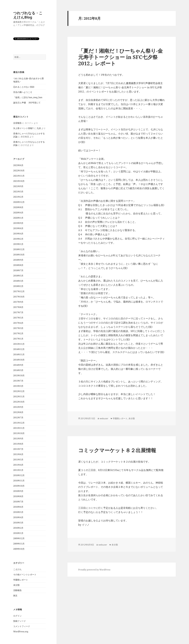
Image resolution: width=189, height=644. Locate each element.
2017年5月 (18, 318)
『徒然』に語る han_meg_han (28, 97)
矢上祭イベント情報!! (23, 128)
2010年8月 (18, 496)
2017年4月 (18, 323)
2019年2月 (18, 239)
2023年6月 (18, 165)
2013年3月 (18, 386)
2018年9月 (18, 260)
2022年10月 (19, 171)
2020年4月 (18, 213)
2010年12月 (19, 475)
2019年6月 (18, 228)
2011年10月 (19, 433)
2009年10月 (19, 549)
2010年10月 (19, 486)
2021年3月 (18, 192)
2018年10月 (19, 255)
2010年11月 (19, 481)
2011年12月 (19, 423)
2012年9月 (18, 407)
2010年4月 (18, 517)
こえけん (17, 569)
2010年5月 (18, 512)
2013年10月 (19, 375)
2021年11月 (19, 176)
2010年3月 (18, 523)
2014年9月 (18, 365)
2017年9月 (18, 302)
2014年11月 (19, 354)
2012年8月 (18, 412)
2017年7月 (18, 312)
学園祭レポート (21, 580)
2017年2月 (18, 333)
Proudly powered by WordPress (94, 570)
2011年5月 (18, 460)
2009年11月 (19, 544)
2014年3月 (18, 370)
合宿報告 (17, 123)
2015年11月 (19, 344)
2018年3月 (18, 281)
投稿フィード (20, 621)
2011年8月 (18, 444)
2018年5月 (18, 276)
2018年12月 (19, 249)
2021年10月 (19, 181)
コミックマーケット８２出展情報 (117, 450)
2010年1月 (18, 533)
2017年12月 (19, 291)
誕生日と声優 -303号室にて (27, 103)
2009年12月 (19, 538)
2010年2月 (18, 528)
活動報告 (17, 590)
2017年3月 (18, 328)
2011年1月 (18, 470)
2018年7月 (18, 270)
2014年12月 (19, 349)
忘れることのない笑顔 (24, 87)
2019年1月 (18, 244)
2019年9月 (18, 223)
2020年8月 (18, 207)
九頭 (39, 128)
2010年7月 (18, 502)
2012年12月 (19, 391)
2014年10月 (19, 360)
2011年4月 (18, 465)
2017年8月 (18, 307)
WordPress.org (21, 632)
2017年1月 (18, 339)
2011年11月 (19, 428)
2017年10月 (19, 297)
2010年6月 (18, 507)
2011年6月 (18, 454)
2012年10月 (19, 402)
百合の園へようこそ (23, 92)
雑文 (15, 596)
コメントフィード (22, 626)
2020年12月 (19, 202)
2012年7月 (18, 418)
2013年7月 (18, 381)
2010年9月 (18, 491)
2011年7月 (18, 449)
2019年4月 (18, 234)
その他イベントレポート (25, 575)
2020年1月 (18, 218)
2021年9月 (18, 186)
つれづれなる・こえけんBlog (28, 15)
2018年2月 (18, 286)
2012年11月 (19, 396)
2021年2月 (18, 197)
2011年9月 (18, 439)
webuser (104, 418)
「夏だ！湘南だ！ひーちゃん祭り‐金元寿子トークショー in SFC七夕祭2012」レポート (120, 57)
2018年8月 (18, 265)
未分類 (16, 585)
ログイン (17, 616)
